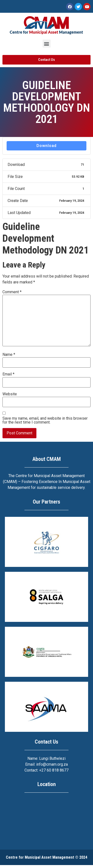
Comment (12, 292)
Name (9, 355)
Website (10, 394)
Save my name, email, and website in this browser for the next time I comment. (45, 420)
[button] (47, 44)
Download (46, 146)
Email (8, 374)
